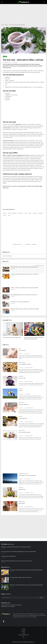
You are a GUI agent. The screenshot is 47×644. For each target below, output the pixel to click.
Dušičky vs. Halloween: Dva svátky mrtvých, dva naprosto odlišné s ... (25, 288)
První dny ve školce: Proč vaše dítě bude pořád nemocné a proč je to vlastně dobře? (19, 552)
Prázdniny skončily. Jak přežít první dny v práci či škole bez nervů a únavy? (16, 561)
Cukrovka (21, 376)
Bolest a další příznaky (12, 213)
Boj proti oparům (22, 350)
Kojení (26, 213)
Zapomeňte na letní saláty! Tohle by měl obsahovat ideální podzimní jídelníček (26, 570)
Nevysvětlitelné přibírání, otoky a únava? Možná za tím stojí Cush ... (24, 295)
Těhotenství (21, 403)
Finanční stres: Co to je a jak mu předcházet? (20, 302)
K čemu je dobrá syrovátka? (24, 432)
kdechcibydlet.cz (4, 606)
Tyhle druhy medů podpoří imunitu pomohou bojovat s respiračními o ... (25, 274)
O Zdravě (23, 629)
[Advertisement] (23, 13)
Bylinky (6, 25)
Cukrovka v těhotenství (24, 404)
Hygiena (20, 417)
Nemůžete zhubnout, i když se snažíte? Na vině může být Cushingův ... (25, 309)
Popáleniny (35, 213)
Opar (20, 348)
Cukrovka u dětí (22, 378)
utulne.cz (8, 605)
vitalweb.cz (3, 605)
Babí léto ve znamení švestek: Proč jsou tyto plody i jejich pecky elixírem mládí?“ (27, 585)
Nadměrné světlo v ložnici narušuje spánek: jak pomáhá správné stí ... (25, 267)
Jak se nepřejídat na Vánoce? (25, 364)
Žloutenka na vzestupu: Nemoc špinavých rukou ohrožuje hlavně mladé (16, 547)
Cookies (23, 633)
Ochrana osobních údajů (24, 635)
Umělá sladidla (22, 503)
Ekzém (5, 215)
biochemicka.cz (13, 605)
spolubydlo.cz (19, 605)
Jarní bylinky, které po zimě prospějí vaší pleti (12, 338)
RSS (24, 637)
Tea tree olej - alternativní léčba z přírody (17, 25)
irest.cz (9, 606)
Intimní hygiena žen (23, 418)
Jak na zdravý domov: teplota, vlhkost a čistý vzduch (21, 577)
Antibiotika (20, 213)
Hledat (41, 598)
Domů (2, 25)
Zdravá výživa (22, 362)
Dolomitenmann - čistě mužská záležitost (27, 475)
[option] (13, 331)
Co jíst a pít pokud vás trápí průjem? (9, 556)
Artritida (21, 389)
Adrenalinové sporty (23, 474)
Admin (24, 639)
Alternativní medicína (7, 256)
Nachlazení (41, 213)
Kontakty (23, 631)
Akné (9, 215)
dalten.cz (13, 606)
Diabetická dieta (22, 489)
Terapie (30, 213)
